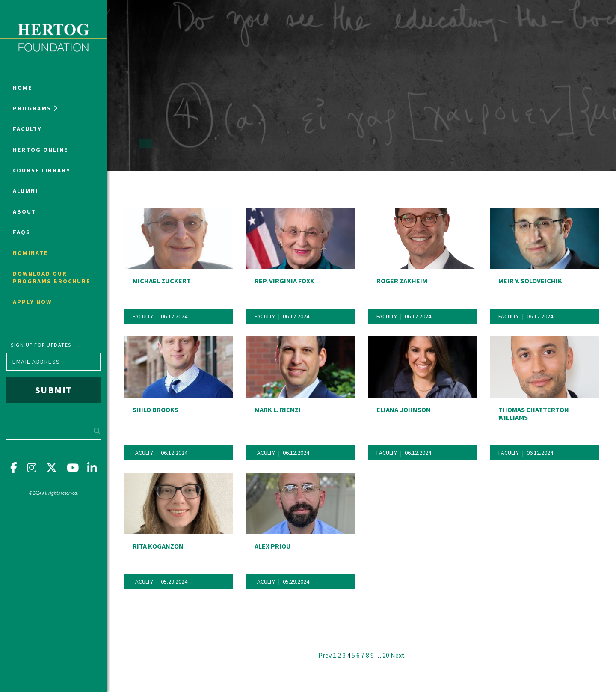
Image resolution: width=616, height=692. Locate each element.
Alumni (25, 191)
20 (386, 655)
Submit (54, 390)
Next (398, 655)
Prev (325, 655)
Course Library (42, 170)
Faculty (27, 129)
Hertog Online (40, 150)
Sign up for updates (41, 345)
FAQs (22, 232)
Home (22, 88)
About (25, 211)
